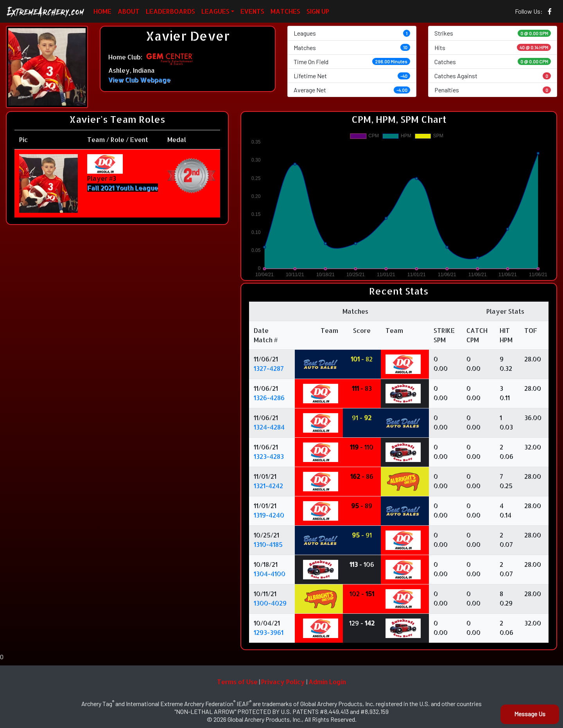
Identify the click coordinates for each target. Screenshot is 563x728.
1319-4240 (269, 515)
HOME (102, 11)
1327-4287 (269, 368)
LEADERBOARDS (170, 11)
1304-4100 (270, 574)
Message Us (530, 714)
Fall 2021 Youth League (123, 188)
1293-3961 (269, 632)
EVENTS (252, 11)
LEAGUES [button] (215, 11)
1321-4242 (268, 486)
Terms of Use (237, 682)
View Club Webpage (139, 80)
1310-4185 (268, 544)
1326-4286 (269, 398)
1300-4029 (270, 603)
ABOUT (129, 11)
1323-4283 (269, 456)
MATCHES (285, 11)
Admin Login (327, 682)
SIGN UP (318, 11)
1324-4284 (269, 427)
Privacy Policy (283, 682)
